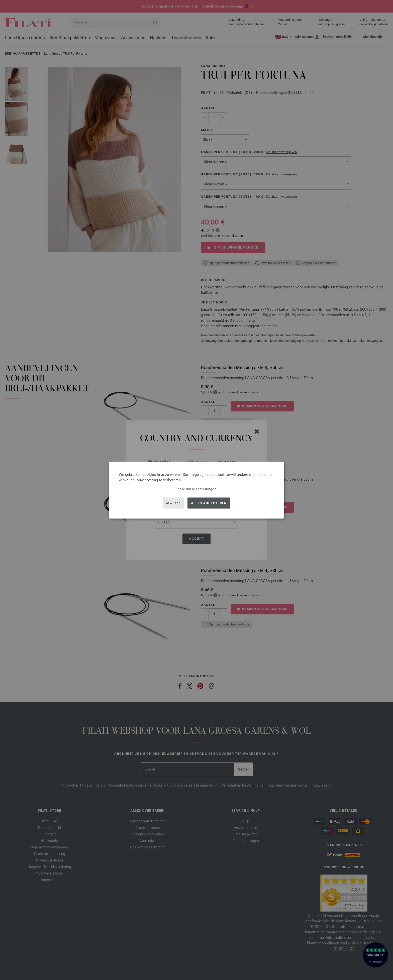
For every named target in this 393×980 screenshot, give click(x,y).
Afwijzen (173, 503)
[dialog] (197, 490)
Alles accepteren (209, 503)
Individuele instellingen (197, 489)
